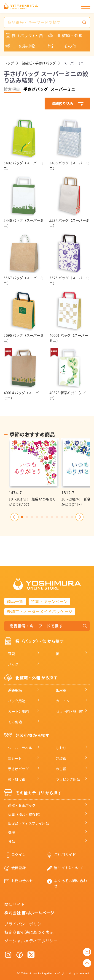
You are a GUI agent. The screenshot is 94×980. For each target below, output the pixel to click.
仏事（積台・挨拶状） (25, 814)
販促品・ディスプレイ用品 (28, 823)
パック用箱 (17, 701)
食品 (11, 841)
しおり (61, 748)
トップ (9, 63)
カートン (63, 701)
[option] (34, 472)
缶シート (15, 758)
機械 (11, 832)
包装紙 (61, 758)
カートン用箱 (18, 711)
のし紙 (61, 769)
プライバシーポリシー (25, 924)
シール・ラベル (20, 748)
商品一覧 (15, 601)
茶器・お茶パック (22, 805)
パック (13, 664)
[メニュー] (86, 6)
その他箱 (15, 722)
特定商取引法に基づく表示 (29, 932)
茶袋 (11, 653)
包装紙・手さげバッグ (39, 63)
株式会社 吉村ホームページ (29, 913)
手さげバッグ (18, 769)
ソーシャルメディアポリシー (31, 941)
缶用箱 (61, 690)
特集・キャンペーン (49, 601)
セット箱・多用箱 (70, 711)
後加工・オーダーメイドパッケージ (40, 611)
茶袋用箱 (15, 690)
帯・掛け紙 (17, 779)
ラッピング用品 (68, 779)
